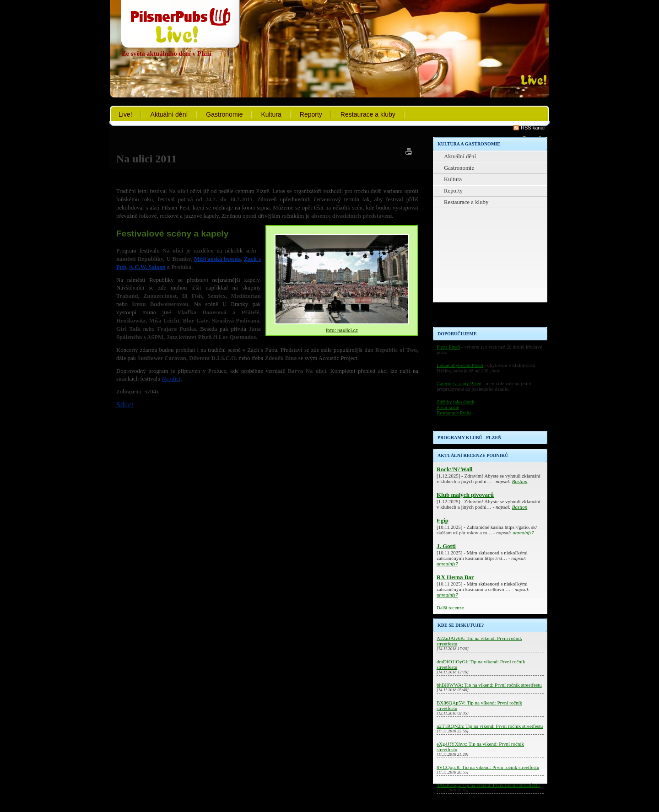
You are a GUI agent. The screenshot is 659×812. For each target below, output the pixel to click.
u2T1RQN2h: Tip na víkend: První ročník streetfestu (490, 726)
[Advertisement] (490, 270)
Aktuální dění (169, 114)
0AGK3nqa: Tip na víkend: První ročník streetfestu (488, 785)
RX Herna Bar (455, 577)
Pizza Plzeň (448, 347)
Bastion (520, 481)
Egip (443, 520)
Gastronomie (224, 114)
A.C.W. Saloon (147, 267)
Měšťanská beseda (217, 259)
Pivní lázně (448, 407)
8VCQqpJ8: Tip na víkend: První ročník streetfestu (488, 767)
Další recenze (450, 608)
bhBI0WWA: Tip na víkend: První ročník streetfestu (489, 685)
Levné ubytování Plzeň (460, 365)
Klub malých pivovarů (465, 495)
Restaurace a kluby (368, 114)
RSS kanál (533, 128)
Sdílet (125, 405)
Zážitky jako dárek (455, 402)
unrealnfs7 (523, 532)
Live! (125, 114)
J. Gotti (446, 546)
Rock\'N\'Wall (455, 469)
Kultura (271, 114)
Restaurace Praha (454, 413)
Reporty (311, 114)
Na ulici (171, 379)
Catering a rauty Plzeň (459, 383)
